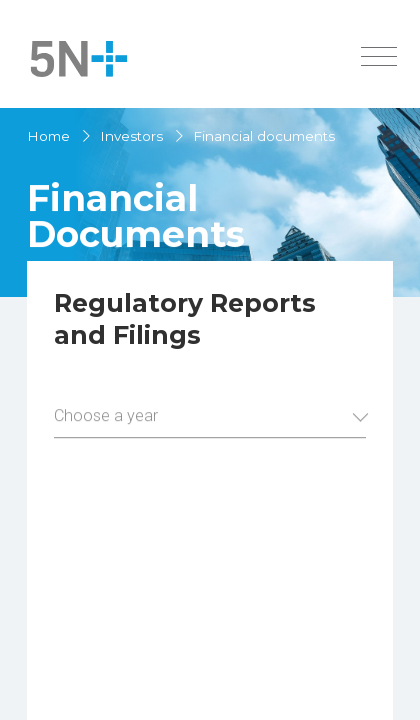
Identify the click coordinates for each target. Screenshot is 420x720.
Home (48, 136)
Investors (131, 136)
